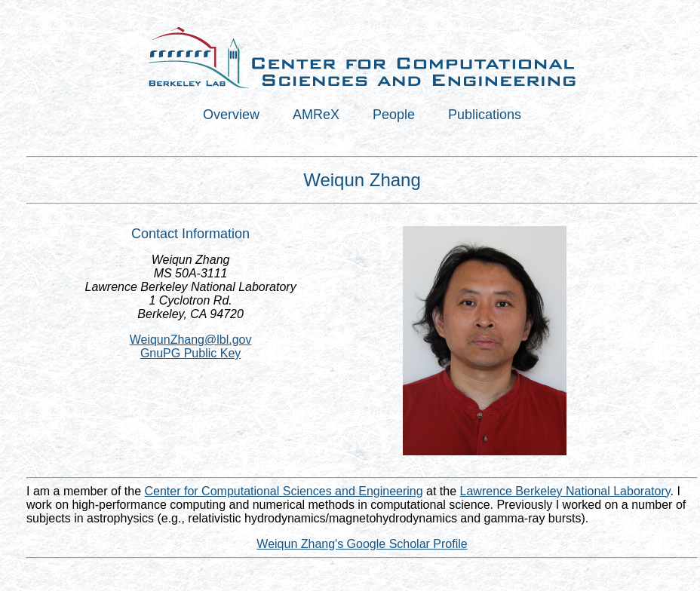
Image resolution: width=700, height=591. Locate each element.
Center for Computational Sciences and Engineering (284, 491)
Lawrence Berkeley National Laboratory (565, 491)
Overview (231, 115)
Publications (485, 115)
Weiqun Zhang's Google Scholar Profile (362, 544)
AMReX (316, 115)
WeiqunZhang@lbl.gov (191, 340)
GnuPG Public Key (190, 353)
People (394, 115)
